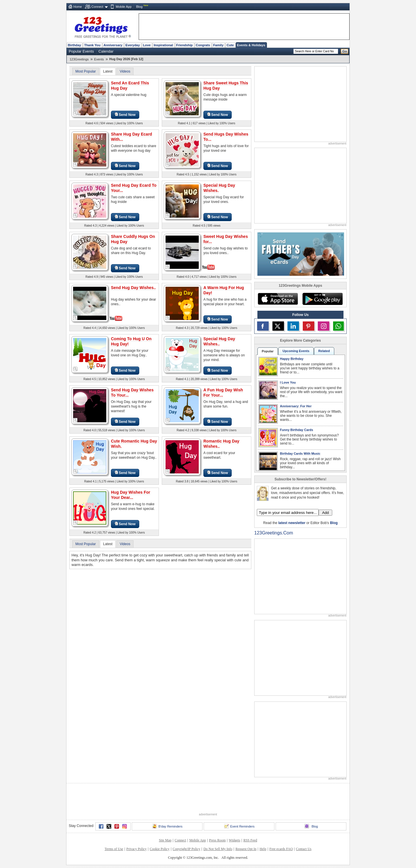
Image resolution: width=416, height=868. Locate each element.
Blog (139, 7)
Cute (230, 45)
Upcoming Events (296, 351)
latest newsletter (292, 523)
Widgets (235, 840)
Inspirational (163, 45)
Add (325, 513)
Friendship (184, 45)
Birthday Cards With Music (300, 454)
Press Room (218, 840)
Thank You (92, 45)
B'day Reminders (167, 826)
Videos (125, 71)
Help (263, 849)
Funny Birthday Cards (297, 430)
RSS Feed (250, 840)
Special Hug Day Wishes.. (219, 341)
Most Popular (86, 71)
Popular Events (81, 51)
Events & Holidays (251, 45)
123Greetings (79, 59)
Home (78, 7)
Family (218, 45)
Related (324, 351)
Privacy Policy (136, 849)
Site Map (165, 840)
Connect (97, 7)
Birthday (74, 45)
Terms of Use (114, 849)
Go (345, 51)
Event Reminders (239, 826)
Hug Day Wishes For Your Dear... (131, 495)
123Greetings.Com (274, 533)
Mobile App (124, 7)
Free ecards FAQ (281, 849)
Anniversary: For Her (296, 406)
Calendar (106, 51)
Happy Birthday (292, 359)
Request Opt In (246, 849)
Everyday (133, 45)
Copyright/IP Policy (186, 849)
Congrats (203, 45)
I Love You (288, 382)
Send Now (125, 115)
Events (99, 59)
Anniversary (113, 45)
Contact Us (304, 849)
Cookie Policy (159, 849)
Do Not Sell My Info (218, 849)
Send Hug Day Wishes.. (133, 288)
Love (147, 45)
